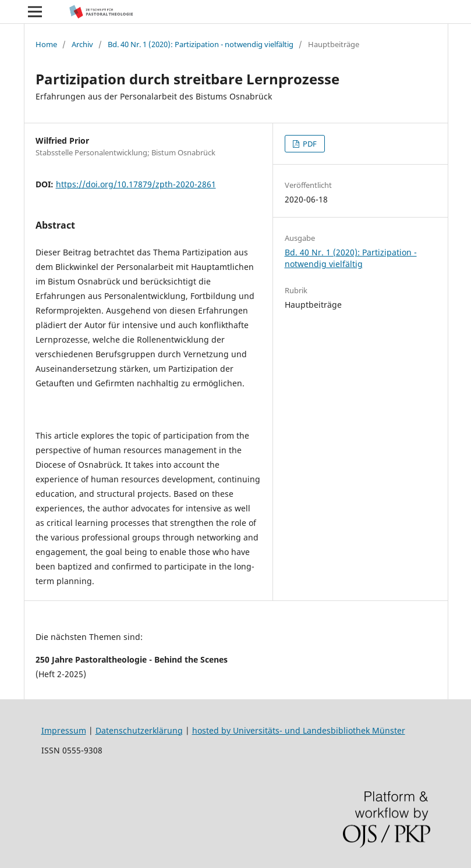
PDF (309, 144)
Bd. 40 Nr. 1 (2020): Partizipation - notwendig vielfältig (201, 44)
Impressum (64, 730)
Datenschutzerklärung (139, 730)
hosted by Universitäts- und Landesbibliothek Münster (299, 730)
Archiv (82, 44)
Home (46, 44)
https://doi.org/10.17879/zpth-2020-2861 (136, 184)
